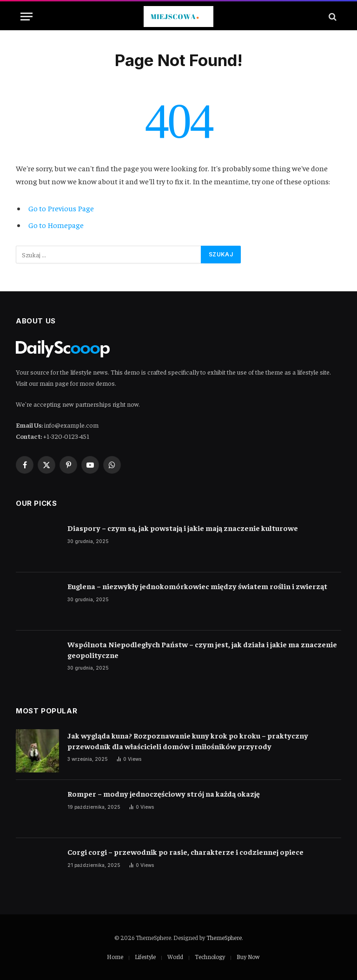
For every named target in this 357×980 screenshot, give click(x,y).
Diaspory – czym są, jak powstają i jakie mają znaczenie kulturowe (183, 528)
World (175, 957)
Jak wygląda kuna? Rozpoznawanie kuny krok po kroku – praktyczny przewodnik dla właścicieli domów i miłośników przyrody (188, 741)
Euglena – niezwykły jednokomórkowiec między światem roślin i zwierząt (197, 586)
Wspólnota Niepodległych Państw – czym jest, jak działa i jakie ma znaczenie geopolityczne (202, 649)
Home (115, 957)
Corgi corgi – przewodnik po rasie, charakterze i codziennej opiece (185, 852)
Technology (210, 957)
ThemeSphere (224, 937)
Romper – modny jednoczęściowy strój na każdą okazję (164, 793)
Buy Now (248, 957)
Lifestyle (145, 957)
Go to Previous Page (61, 208)
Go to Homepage (56, 225)
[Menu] (26, 17)
